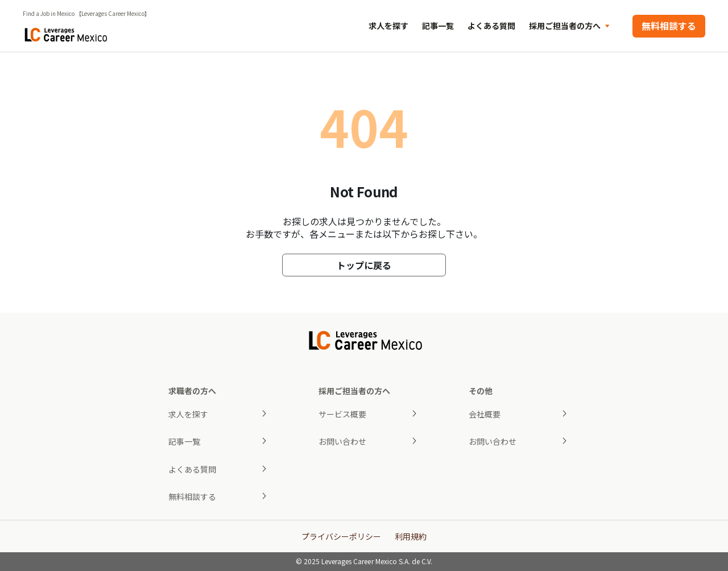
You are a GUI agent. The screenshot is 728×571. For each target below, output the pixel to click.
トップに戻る (364, 265)
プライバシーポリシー (341, 536)
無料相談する (669, 26)
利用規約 (411, 536)
